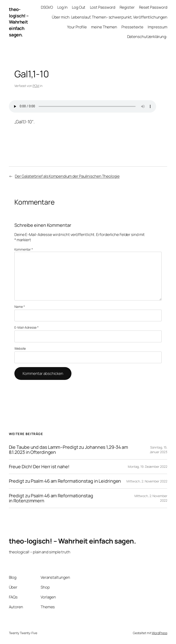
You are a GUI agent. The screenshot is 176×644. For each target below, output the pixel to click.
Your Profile (77, 27)
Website (20, 348)
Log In (62, 7)
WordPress (159, 633)
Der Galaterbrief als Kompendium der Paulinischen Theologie (67, 176)
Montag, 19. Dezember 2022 (148, 467)
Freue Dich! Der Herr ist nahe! (39, 467)
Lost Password (103, 7)
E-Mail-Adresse (26, 327)
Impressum (157, 27)
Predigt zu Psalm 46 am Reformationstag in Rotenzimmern (51, 498)
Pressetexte (132, 27)
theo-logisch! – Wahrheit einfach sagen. (19, 22)
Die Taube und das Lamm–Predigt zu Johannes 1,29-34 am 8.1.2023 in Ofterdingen (69, 450)
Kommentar (24, 249)
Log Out (79, 7)
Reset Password (153, 7)
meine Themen (104, 27)
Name (20, 307)
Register (127, 7)
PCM (36, 86)
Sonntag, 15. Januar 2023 (159, 450)
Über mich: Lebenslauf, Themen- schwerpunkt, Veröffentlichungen (110, 17)
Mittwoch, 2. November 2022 (147, 481)
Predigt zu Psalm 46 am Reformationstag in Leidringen (65, 481)
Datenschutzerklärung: (147, 37)
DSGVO (47, 7)
